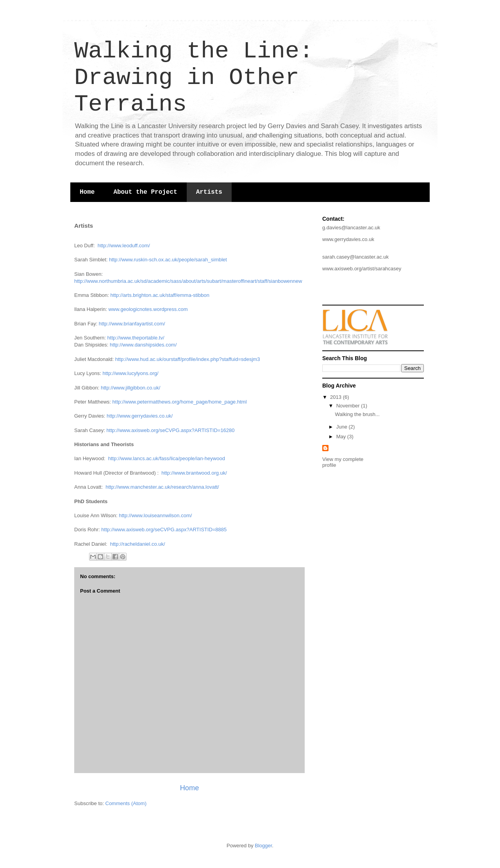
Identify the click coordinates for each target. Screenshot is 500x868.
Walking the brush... (357, 414)
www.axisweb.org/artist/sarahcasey (362, 269)
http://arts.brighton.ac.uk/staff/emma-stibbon (160, 295)
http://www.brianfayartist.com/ (132, 324)
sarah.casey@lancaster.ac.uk (355, 257)
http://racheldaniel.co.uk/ (138, 544)
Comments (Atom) (126, 803)
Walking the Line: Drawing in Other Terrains (194, 78)
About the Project (145, 192)
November (349, 406)
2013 (337, 397)
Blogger (263, 846)
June (343, 427)
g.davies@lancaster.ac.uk (351, 228)
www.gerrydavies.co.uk (348, 239)
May (342, 437)
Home (87, 192)
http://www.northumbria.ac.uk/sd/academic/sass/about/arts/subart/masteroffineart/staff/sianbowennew (188, 281)
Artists (209, 192)
